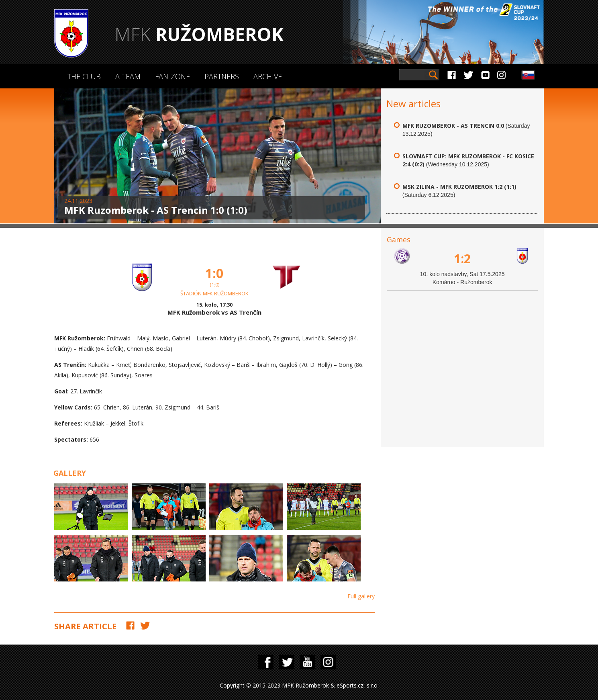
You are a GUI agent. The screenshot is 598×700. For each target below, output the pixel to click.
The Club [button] (84, 76)
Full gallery (361, 596)
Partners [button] (222, 76)
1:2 (462, 259)
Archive (268, 76)
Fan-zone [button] (172, 76)
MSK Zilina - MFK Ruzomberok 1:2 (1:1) (459, 187)
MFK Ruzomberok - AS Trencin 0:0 (453, 126)
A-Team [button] (128, 76)
